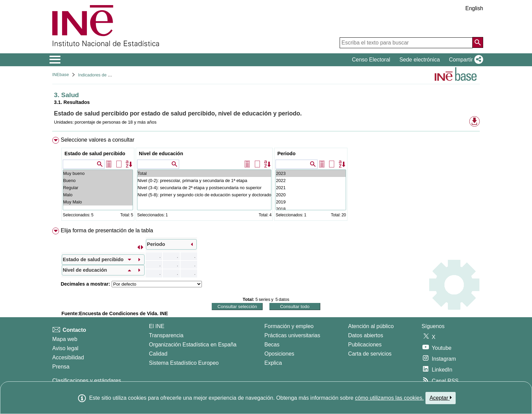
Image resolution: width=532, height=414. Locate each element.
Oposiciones (279, 354)
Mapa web (65, 339)
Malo (98, 195)
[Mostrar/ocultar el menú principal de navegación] (55, 60)
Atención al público (371, 326)
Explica (273, 363)
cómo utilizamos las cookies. (389, 398)
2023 (311, 173)
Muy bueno (98, 173)
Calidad (158, 354)
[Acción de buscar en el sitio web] (478, 42)
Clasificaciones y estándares (87, 381)
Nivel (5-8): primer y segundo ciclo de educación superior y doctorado (204, 195)
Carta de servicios (370, 354)
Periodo (286, 154)
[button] (465, 60)
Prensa (61, 367)
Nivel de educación (161, 154)
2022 (311, 181)
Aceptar (441, 398)
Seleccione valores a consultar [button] (98, 140)
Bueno (98, 181)
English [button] (474, 8)
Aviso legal (65, 348)
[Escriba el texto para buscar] (406, 43)
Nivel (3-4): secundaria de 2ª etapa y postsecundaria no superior (204, 188)
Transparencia (166, 335)
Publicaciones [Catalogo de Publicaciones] (365, 345)
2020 (311, 195)
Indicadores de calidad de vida (107, 75)
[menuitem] (266, 180)
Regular (98, 188)
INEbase (61, 75)
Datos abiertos (366, 335)
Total (204, 173)
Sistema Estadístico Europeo (184, 363)
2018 (311, 209)
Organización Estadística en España (193, 345)
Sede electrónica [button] (420, 60)
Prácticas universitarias (292, 335)
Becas (272, 345)
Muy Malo (98, 202)
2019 (311, 202)
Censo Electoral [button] (371, 60)
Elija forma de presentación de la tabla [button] (107, 230)
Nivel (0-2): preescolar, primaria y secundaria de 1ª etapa (204, 181)
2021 (311, 188)
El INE (157, 326)
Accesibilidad (68, 357)
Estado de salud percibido (95, 154)
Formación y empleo (289, 326)
